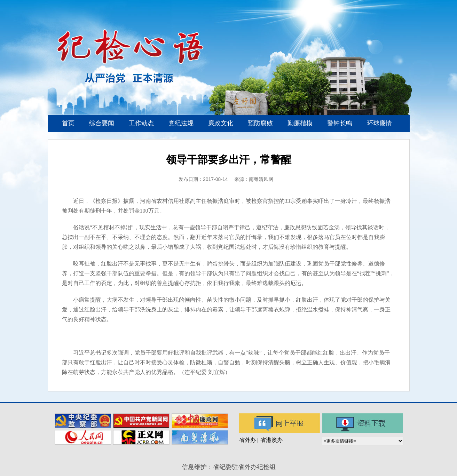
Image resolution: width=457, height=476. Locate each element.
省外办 (247, 440)
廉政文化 (221, 123)
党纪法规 (181, 123)
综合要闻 (102, 123)
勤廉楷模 (300, 123)
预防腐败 (260, 123)
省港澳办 (271, 440)
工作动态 (141, 123)
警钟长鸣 (340, 123)
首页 (68, 123)
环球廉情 (379, 123)
